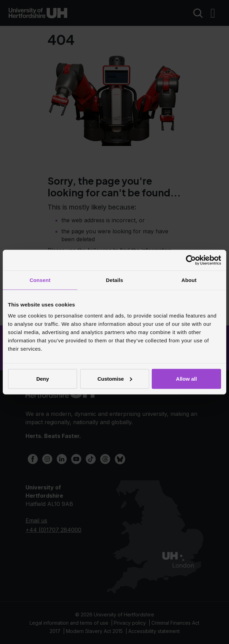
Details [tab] (114, 280)
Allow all (186, 378)
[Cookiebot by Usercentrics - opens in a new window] (191, 260)
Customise (115, 378)
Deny (43, 378)
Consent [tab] (40, 280)
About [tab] (189, 280)
